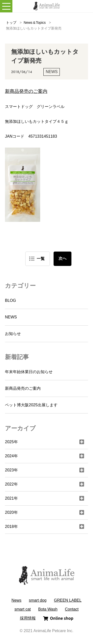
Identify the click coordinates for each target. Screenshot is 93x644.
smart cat (23, 609)
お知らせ (13, 334)
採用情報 (28, 618)
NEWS (11, 317)
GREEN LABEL (68, 600)
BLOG (10, 300)
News (16, 600)
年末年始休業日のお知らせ (29, 372)
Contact (72, 609)
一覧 (41, 259)
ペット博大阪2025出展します (31, 405)
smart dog (38, 600)
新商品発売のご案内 (23, 388)
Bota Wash (48, 609)
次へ (62, 258)
